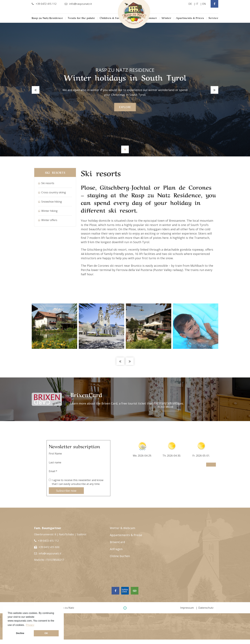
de (190, 4)
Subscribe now (66, 491)
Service (213, 18)
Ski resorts (48, 183)
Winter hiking (49, 211)
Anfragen (116, 549)
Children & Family (112, 18)
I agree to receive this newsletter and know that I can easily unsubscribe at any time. (78, 482)
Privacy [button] (30, 625)
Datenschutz (206, 608)
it (197, 4)
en (204, 4)
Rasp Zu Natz (134, 14)
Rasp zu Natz (66, 608)
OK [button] (46, 633)
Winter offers (49, 220)
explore (125, 107)
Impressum (187, 608)
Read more (201, 399)
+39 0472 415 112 (48, 541)
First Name (55, 454)
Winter (166, 18)
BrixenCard (117, 542)
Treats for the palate (81, 18)
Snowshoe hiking (52, 202)
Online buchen (120, 556)
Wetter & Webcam (123, 528)
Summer (151, 18)
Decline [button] (20, 633)
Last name (55, 462)
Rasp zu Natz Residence (47, 18)
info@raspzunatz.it (50, 553)
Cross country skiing (54, 192)
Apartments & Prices (190, 18)
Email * (53, 471)
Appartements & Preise (126, 535)
